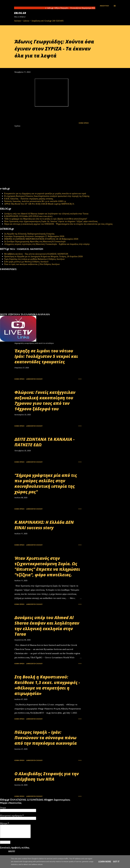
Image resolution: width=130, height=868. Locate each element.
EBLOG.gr (20, 13)
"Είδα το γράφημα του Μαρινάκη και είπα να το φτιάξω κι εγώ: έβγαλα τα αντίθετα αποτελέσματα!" (46, 219)
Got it (116, 862)
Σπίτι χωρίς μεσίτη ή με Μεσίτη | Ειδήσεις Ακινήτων (26, 262)
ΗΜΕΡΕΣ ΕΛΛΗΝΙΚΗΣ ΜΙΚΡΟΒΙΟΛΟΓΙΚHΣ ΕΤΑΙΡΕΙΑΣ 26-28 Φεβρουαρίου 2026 (41, 239)
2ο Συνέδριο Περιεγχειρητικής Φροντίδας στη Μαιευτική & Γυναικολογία (35, 241)
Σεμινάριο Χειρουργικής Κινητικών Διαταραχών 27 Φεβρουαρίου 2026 (34, 236)
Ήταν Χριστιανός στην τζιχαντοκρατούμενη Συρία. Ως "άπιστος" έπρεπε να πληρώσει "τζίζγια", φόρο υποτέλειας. (51, 221)
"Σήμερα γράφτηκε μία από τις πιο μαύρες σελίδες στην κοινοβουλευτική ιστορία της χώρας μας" (46, 483)
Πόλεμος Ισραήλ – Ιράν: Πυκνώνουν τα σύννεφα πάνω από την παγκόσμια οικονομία (46, 738)
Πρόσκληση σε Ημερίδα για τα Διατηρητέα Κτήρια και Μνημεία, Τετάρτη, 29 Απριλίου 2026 (43, 256)
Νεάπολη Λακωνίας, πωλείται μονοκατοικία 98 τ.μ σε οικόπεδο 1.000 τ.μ (35, 201)
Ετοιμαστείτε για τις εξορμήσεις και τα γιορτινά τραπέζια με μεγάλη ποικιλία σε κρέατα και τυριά (45, 193)
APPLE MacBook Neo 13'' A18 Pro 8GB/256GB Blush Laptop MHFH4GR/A (39, 204)
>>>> (80, 379)
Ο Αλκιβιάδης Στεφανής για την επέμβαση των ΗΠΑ (47, 776)
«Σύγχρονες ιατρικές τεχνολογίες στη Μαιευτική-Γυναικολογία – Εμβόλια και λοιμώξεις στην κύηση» (47, 244)
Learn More (105, 862)
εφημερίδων (20, 312)
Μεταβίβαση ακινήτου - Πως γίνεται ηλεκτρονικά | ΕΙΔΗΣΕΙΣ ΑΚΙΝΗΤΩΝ (36, 254)
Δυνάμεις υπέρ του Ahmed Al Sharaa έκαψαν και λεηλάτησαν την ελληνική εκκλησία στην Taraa (46, 214)
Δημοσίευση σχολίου (34, 379)
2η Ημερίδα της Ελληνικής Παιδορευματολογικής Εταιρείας (29, 234)
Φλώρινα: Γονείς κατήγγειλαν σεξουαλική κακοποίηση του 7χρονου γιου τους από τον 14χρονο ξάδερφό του (45, 401)
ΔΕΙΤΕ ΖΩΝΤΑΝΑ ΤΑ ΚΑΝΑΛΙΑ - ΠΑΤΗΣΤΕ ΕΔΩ (45, 442)
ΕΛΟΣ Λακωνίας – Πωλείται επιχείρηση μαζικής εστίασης (29, 199)
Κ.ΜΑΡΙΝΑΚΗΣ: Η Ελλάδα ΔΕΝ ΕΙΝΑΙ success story (28, 216)
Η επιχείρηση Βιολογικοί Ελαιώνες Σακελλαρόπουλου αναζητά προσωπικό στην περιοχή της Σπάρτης (47, 196)
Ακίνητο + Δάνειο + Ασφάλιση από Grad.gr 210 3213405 (39, 21)
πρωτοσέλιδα (13, 312)
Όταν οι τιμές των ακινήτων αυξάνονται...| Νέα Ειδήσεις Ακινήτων (32, 264)
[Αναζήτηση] (104, 6)
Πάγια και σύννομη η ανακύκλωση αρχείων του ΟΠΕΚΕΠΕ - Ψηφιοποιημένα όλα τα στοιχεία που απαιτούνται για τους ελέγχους (58, 224)
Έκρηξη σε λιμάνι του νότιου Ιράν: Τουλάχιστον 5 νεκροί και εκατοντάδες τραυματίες (46, 356)
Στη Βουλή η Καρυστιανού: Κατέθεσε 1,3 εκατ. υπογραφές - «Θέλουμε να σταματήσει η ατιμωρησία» (47, 685)
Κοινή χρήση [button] (84, 123)
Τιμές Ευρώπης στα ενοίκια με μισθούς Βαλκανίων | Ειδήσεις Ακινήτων (34, 259)
